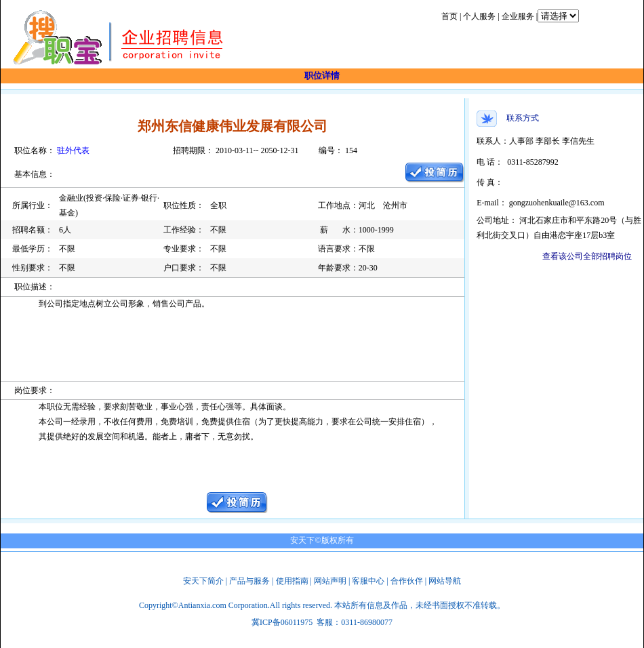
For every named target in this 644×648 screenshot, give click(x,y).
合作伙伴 (407, 581)
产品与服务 (249, 581)
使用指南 (292, 581)
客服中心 (368, 581)
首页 (449, 16)
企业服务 (518, 16)
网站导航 (445, 581)
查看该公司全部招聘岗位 (587, 256)
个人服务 (479, 16)
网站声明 (330, 581)
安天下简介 (203, 581)
